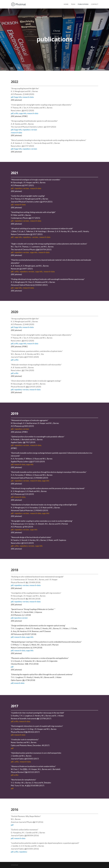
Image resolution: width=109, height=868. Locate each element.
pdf (12, 97)
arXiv (16, 360)
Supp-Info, (18, 97)
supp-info (30, 464)
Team (73, 4)
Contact (95, 4)
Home (66, 4)
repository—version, (31, 237)
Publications (83, 4)
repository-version (30, 130)
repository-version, (22, 188)
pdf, (13, 188)
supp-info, (23, 113)
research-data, (36, 445)
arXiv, (17, 113)
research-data (45, 237)
